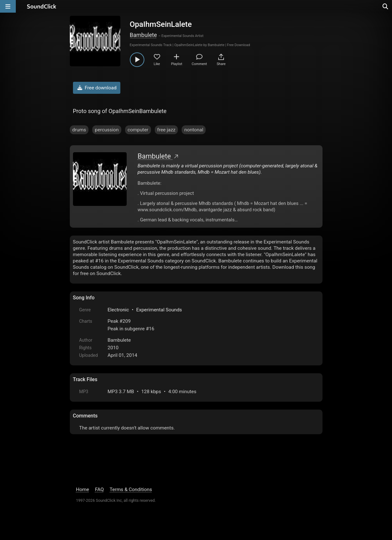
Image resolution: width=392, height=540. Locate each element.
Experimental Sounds (159, 310)
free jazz (166, 130)
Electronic (118, 310)
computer (138, 130)
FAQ (100, 489)
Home (83, 489)
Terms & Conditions (131, 489)
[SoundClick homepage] (42, 6)
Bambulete (143, 35)
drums (79, 130)
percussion (107, 130)
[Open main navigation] (8, 6)
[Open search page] (386, 6)
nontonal (194, 130)
